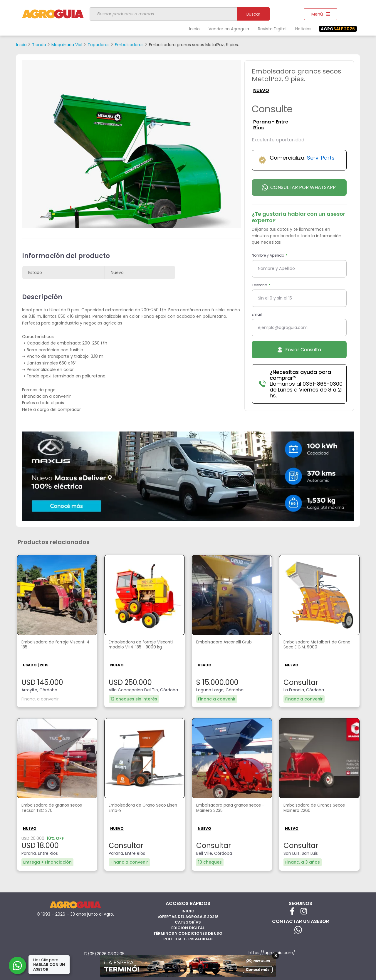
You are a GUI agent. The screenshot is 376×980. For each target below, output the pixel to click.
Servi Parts (321, 158)
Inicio (194, 29)
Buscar (253, 14)
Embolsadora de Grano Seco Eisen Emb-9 (142, 808)
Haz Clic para (50, 965)
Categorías (188, 921)
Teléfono (260, 285)
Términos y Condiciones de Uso (188, 933)
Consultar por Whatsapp (299, 188)
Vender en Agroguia (229, 29)
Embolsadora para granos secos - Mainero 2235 (226, 808)
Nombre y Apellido (268, 255)
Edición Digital (188, 927)
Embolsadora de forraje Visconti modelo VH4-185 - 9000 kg (140, 649)
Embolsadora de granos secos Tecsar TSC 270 (56, 808)
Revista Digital (272, 29)
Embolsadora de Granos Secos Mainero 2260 (319, 808)
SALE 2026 (338, 29)
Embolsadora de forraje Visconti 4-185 (48, 645)
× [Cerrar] (276, 956)
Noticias (303, 29)
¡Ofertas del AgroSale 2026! (188, 916)
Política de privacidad (188, 938)
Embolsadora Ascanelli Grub (229, 642)
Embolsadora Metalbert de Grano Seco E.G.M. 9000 (315, 645)
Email (257, 314)
